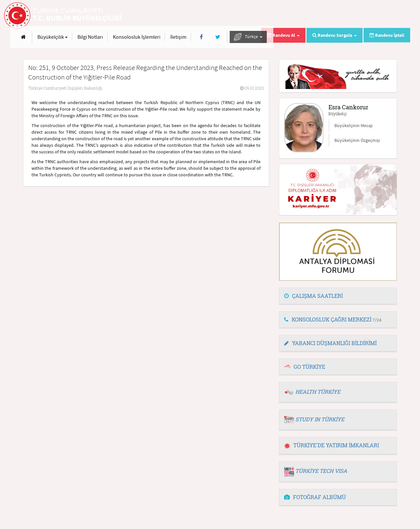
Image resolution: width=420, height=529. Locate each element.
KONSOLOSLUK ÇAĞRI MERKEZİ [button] (333, 319)
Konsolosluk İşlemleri (273, 16)
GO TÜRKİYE (309, 367)
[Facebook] (338, 16)
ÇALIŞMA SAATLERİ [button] (314, 296)
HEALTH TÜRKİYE (318, 392)
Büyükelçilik (189, 16)
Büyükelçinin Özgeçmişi (357, 140)
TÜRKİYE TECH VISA (321, 471)
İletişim (315, 16)
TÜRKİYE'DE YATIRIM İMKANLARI (332, 445)
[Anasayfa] (160, 16)
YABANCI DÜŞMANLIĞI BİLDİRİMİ (330, 343)
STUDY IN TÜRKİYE (320, 419)
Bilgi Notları (227, 16)
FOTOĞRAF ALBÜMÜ (315, 497)
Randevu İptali (387, 35)
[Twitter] (354, 16)
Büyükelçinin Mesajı (353, 125)
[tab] (338, 296)
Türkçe (385, 16)
